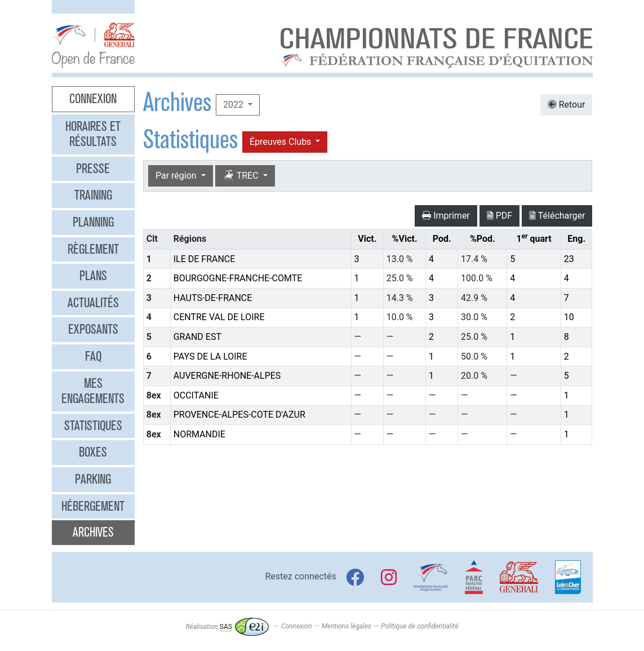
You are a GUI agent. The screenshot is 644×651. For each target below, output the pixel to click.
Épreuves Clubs (281, 142)
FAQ (93, 356)
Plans (93, 276)
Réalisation (227, 627)
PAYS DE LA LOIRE (210, 356)
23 (569, 259)
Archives (93, 532)
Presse (93, 169)
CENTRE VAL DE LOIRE (219, 317)
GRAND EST (197, 337)
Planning (93, 222)
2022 (234, 105)
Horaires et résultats (93, 134)
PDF (499, 216)
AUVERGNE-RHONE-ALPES (227, 376)
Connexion (93, 99)
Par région (177, 176)
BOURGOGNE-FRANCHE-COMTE (238, 278)
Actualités (93, 303)
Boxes (93, 452)
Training (93, 195)
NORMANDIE (199, 434)
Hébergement (93, 506)
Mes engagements (93, 391)
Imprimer (446, 216)
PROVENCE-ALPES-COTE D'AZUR (239, 415)
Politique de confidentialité (419, 627)
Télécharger (557, 216)
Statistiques (93, 426)
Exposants (93, 329)
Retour (567, 105)
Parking (93, 479)
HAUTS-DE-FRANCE (213, 298)
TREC (242, 176)
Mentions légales (347, 627)
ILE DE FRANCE (205, 259)
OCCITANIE (196, 395)
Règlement (93, 249)
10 (569, 317)
